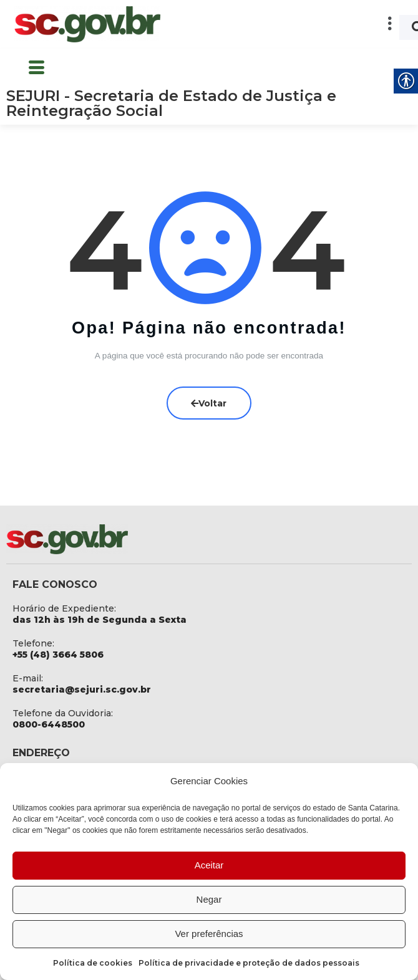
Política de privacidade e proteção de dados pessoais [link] (249, 963)
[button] (288, 24)
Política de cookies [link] (93, 963)
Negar (209, 899)
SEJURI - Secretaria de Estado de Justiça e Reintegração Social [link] (171, 103)
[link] (87, 24)
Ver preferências (209, 934)
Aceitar (209, 865)
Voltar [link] (209, 402)
